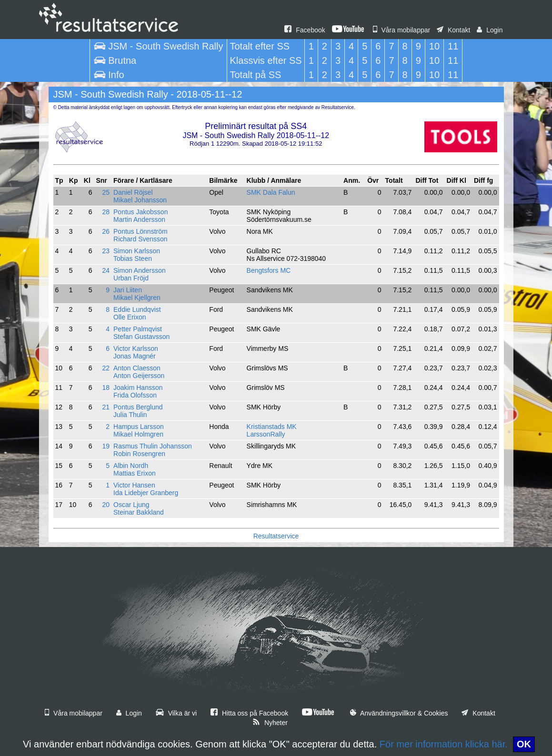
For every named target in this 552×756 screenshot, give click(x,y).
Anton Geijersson (139, 376)
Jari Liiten (128, 290)
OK (524, 744)
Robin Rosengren (139, 454)
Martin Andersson (139, 219)
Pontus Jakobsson (141, 212)
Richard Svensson (141, 239)
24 (106, 270)
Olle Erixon (130, 317)
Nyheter (270, 723)
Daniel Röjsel (133, 192)
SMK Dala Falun (271, 192)
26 (106, 231)
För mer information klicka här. (444, 744)
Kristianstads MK (272, 427)
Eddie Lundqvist (137, 309)
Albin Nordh (131, 466)
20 (106, 505)
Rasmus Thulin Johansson (153, 446)
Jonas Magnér (135, 356)
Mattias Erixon (135, 473)
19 (106, 446)
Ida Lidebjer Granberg (146, 493)
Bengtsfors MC (269, 270)
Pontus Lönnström (141, 231)
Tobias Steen (133, 259)
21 (106, 407)
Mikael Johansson (140, 200)
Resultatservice (276, 536)
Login (490, 30)
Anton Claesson (137, 368)
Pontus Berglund (138, 407)
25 (106, 192)
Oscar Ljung (131, 505)
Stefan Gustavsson (141, 337)
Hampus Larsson (139, 427)
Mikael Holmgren (138, 434)
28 (106, 212)
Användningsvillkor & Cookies (399, 713)
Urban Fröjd (131, 278)
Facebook (305, 30)
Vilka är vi (176, 713)
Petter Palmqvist (138, 329)
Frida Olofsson (135, 395)
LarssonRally (266, 434)
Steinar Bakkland (139, 512)
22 (106, 368)
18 (106, 388)
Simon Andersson (140, 270)
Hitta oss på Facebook (249, 713)
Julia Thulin (130, 415)
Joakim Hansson (138, 388)
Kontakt (453, 30)
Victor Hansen (134, 485)
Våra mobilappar (402, 30)
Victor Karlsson (136, 348)
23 (106, 251)
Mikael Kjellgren (137, 298)
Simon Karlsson (137, 251)
